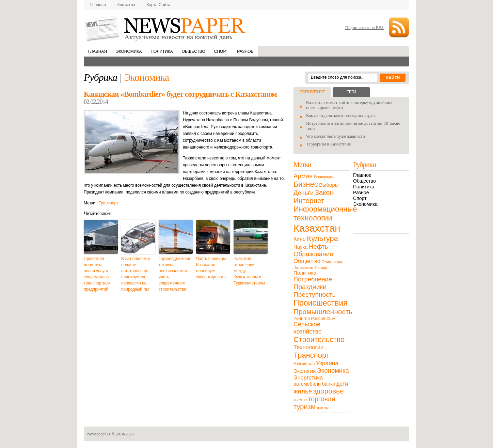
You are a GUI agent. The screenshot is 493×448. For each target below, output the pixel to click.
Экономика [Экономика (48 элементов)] (333, 370)
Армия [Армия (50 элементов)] (303, 176)
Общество (194, 51)
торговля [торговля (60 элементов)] (322, 399)
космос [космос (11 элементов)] (300, 400)
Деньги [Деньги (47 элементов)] (304, 193)
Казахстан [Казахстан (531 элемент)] (317, 228)
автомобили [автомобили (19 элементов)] (307, 384)
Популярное (312, 92)
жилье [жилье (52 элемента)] (303, 391)
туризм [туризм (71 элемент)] (305, 407)
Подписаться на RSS (364, 27)
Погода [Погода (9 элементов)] (321, 267)
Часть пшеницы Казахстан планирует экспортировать (211, 268)
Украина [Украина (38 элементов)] (327, 363)
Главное (362, 175)
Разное (245, 51)
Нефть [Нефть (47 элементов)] (318, 246)
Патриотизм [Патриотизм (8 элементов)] (304, 267)
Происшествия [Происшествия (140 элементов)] (321, 303)
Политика (162, 51)
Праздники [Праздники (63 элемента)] (310, 287)
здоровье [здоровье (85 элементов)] (329, 391)
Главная (98, 5)
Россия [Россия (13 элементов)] (318, 318)
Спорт (221, 51)
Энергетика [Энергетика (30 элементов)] (308, 377)
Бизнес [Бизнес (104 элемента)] (306, 184)
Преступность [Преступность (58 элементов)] (315, 295)
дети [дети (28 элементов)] (342, 384)
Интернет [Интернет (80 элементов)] (309, 200)
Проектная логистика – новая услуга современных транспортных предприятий (97, 274)
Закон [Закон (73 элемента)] (324, 192)
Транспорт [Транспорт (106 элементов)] (312, 355)
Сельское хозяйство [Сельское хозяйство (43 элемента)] (308, 328)
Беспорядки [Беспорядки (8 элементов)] (324, 177)
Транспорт (109, 203)
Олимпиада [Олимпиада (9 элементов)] (332, 262)
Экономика (129, 51)
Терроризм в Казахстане (328, 144)
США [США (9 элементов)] (331, 319)
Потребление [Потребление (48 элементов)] (313, 279)
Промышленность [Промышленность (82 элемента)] (323, 312)
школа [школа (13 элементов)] (323, 408)
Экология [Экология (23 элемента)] (305, 371)
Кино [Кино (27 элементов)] (300, 239)
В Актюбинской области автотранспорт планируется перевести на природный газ (136, 274)
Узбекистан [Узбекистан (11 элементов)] (304, 364)
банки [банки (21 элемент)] (329, 384)
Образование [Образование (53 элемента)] (313, 254)
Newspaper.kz (99, 434)
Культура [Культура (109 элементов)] (322, 238)
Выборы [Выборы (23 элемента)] (329, 185)
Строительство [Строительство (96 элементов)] (319, 339)
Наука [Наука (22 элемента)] (301, 247)
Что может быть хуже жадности (336, 136)
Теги (351, 92)
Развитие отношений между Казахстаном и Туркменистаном (249, 271)
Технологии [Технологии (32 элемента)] (308, 347)
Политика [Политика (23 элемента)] (305, 273)
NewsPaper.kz (165, 28)
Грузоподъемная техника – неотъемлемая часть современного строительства (174, 274)
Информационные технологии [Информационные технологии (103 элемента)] (325, 213)
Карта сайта (159, 5)
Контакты (126, 5)
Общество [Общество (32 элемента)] (307, 261)
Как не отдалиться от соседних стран (340, 115)
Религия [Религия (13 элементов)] (302, 318)
